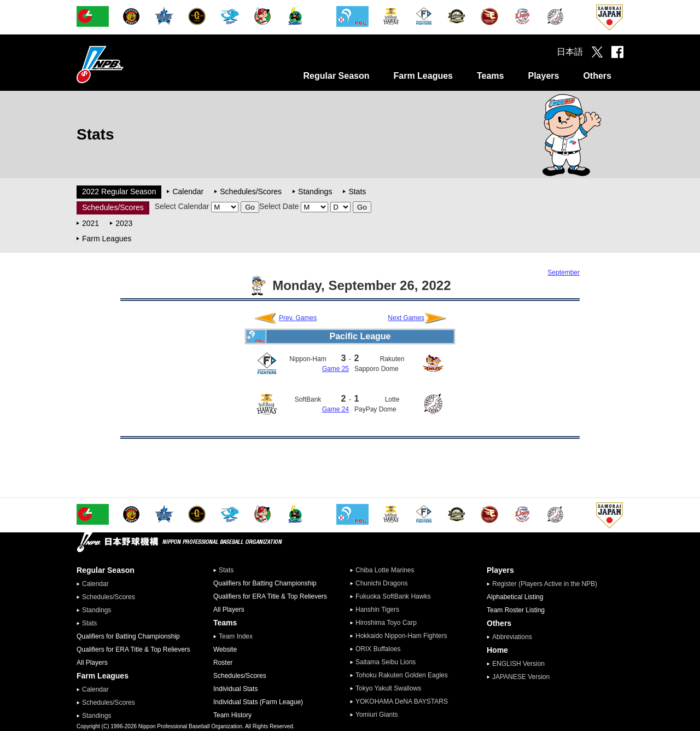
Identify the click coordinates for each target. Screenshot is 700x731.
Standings (315, 192)
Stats (357, 192)
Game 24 (336, 409)
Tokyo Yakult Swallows (388, 688)
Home (497, 650)
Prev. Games (298, 318)
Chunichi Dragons (381, 583)
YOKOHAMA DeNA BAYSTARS (402, 701)
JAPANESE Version (521, 677)
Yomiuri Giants (377, 715)
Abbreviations (512, 637)
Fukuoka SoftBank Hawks (393, 596)
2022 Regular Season (119, 192)
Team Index (236, 636)
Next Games (406, 318)
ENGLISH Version (518, 664)
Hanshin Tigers (377, 610)
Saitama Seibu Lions (386, 662)
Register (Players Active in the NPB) (548, 584)
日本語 (570, 52)
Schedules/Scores (251, 192)
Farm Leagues (423, 76)
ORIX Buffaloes (378, 649)
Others (597, 76)
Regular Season (337, 76)
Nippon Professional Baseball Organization (127, 64)
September (564, 272)
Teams (491, 76)
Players (543, 76)
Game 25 (336, 369)
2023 (124, 223)
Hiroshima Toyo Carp (386, 623)
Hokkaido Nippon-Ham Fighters (401, 636)
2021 (91, 223)
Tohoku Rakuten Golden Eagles (402, 675)
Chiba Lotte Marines (385, 570)
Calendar (188, 192)
